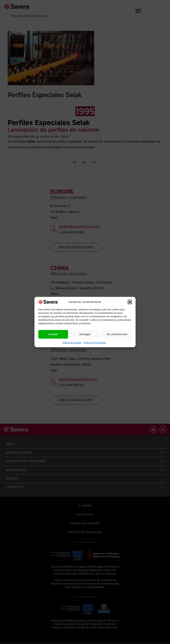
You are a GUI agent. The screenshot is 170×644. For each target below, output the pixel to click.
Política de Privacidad (95, 342)
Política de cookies (72, 342)
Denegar (85, 334)
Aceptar (53, 334)
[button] (130, 302)
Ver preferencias (117, 334)
